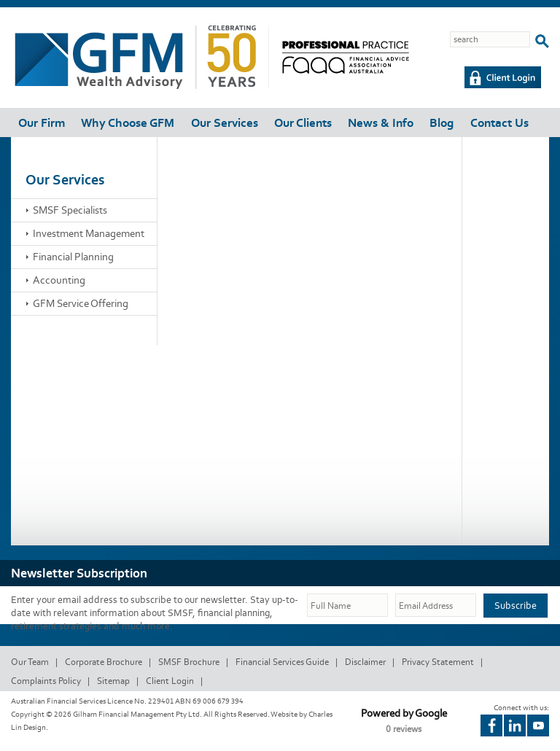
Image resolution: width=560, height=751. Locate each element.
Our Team (30, 662)
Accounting (59, 280)
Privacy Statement (438, 662)
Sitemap (113, 681)
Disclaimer (365, 662)
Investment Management (89, 233)
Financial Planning (73, 257)
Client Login (170, 681)
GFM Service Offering (81, 303)
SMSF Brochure (189, 662)
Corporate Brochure (104, 662)
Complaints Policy (46, 681)
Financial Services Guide (282, 662)
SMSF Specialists (70, 210)
